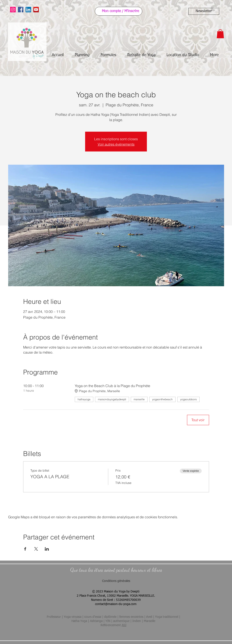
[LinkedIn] (28, 10)
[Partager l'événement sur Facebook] (25, 549)
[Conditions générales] (116, 581)
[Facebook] (21, 10)
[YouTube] (36, 10)
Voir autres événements (116, 144)
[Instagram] (13, 10)
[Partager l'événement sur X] (36, 549)
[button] (204, 11)
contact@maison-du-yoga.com (116, 604)
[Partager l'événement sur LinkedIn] (47, 549)
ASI (124, 625)
